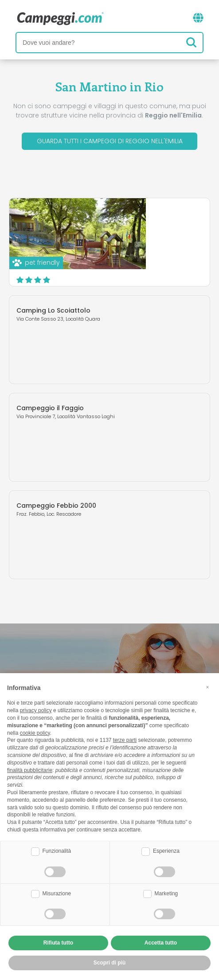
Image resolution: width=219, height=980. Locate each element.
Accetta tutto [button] (161, 943)
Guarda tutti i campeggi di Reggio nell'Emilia (110, 141)
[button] (207, 687)
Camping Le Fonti (124, 218)
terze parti (125, 740)
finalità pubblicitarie (30, 770)
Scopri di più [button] (110, 963)
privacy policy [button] (36, 710)
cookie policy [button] (35, 733)
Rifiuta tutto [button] (58, 943)
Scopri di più (160, 270)
